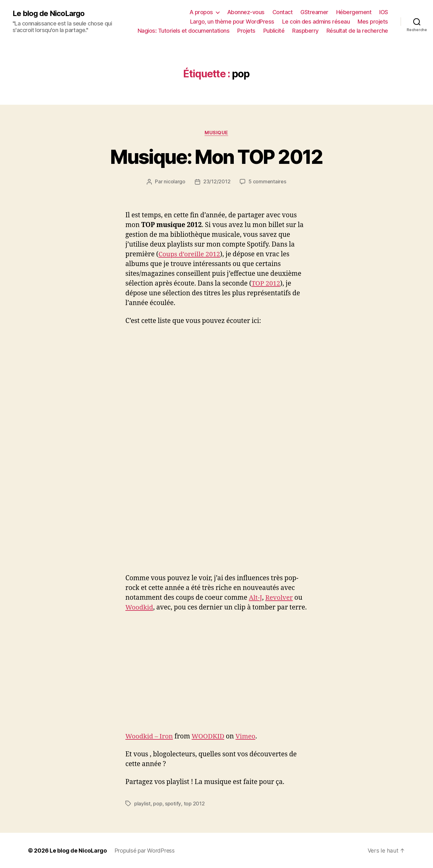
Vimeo (247, 736)
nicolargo (175, 182)
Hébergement (354, 12)
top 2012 (194, 804)
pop (158, 804)
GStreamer (314, 12)
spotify (173, 804)
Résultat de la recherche (357, 31)
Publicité (274, 31)
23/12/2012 (217, 182)
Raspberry (305, 31)
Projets (246, 31)
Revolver (280, 598)
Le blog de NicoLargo (49, 13)
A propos (201, 12)
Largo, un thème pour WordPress (232, 22)
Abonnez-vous (246, 12)
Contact (283, 12)
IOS (384, 12)
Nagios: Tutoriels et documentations (184, 31)
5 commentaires (267, 182)
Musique (217, 133)
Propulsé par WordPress (145, 850)
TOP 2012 (266, 284)
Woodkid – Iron (150, 736)
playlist (142, 804)
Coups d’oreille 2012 (190, 254)
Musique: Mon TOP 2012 (216, 157)
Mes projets (373, 22)
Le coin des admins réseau (316, 22)
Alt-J (256, 598)
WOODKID (209, 736)
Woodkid (140, 607)
